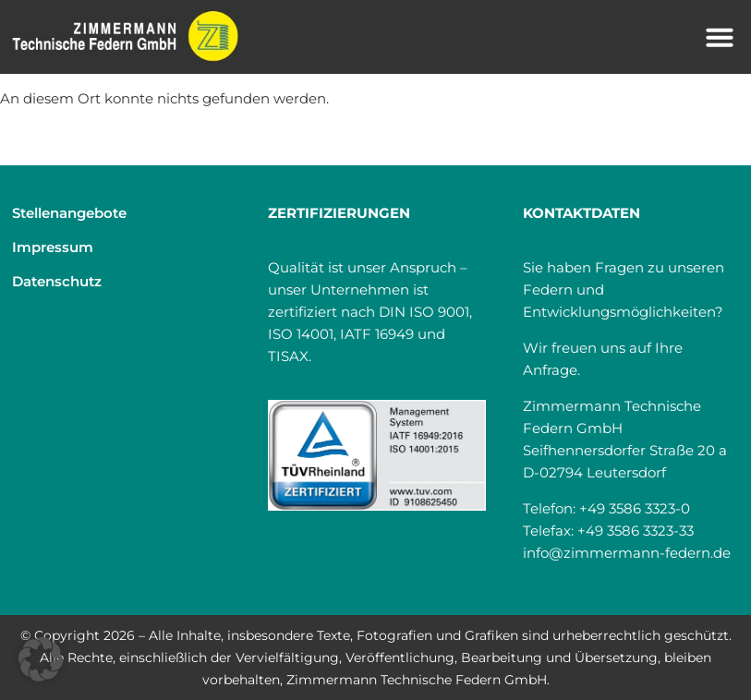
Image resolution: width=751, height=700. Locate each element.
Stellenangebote (69, 213)
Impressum (53, 247)
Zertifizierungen (339, 213)
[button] (720, 37)
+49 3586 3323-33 (636, 531)
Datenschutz (57, 281)
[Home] (125, 37)
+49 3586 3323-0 (635, 508)
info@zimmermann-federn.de (627, 553)
